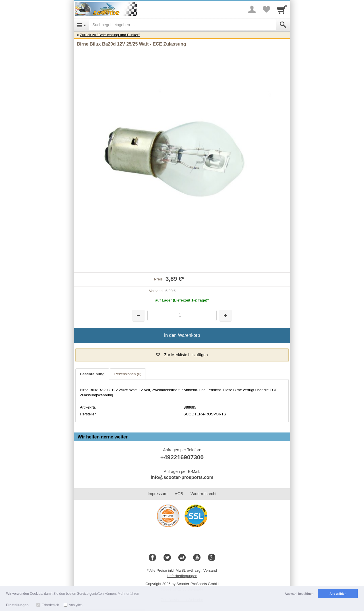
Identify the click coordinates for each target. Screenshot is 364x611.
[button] (182, 355)
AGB (179, 494)
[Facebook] (152, 558)
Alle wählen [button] (338, 594)
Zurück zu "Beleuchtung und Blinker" (110, 35)
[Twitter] (167, 558)
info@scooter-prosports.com (182, 477)
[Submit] (283, 25)
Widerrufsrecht (203, 494)
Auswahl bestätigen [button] (299, 594)
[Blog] (182, 558)
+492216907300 (182, 457)
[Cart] (282, 9)
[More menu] (252, 9)
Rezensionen (128, 374)
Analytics (76, 605)
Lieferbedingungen (182, 576)
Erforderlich (50, 605)
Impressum (157, 494)
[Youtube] (197, 558)
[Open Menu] (81, 25)
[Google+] (212, 558)
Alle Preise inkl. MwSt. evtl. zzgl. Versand (183, 570)
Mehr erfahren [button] (128, 594)
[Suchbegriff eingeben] (182, 25)
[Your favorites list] (266, 9)
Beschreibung (92, 374)
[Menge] (182, 315)
